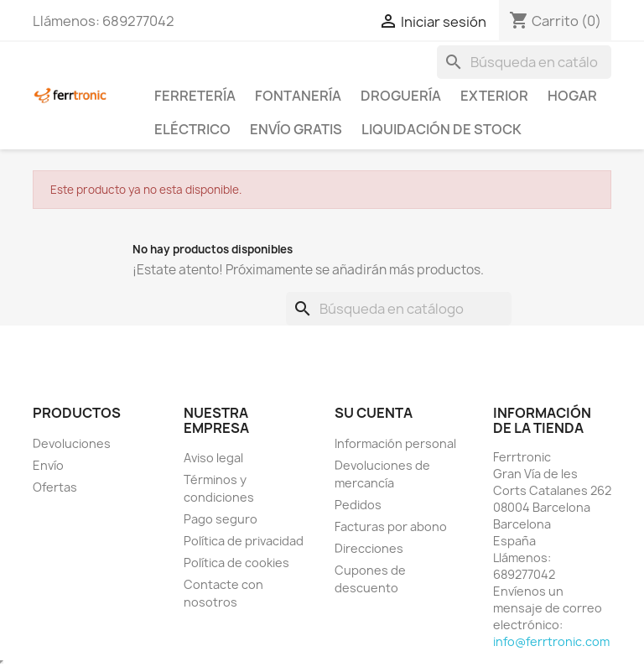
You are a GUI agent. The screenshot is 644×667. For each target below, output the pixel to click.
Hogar (572, 96)
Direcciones (369, 548)
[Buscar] (524, 62)
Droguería (401, 96)
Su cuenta (374, 413)
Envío (48, 465)
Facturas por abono (391, 526)
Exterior (494, 96)
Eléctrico (192, 129)
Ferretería (195, 96)
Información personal (395, 443)
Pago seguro (221, 519)
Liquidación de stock (441, 129)
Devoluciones (72, 443)
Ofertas (55, 487)
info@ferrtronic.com (551, 641)
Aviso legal (213, 458)
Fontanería (298, 96)
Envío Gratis (296, 129)
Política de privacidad (244, 541)
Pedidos (358, 505)
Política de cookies (236, 563)
